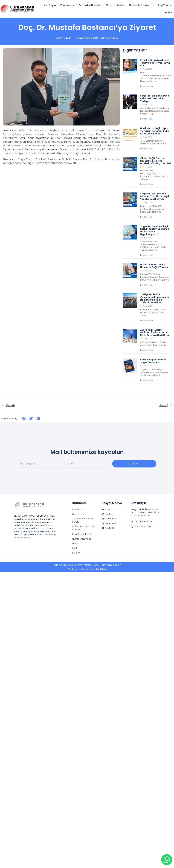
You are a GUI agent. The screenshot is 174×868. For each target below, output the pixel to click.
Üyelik (75, 544)
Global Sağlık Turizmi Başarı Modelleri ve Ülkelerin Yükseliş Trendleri (155, 161)
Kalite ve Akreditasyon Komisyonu (85, 528)
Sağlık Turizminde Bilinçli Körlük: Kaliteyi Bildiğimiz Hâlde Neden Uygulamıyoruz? (155, 230)
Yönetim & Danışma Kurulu (83, 520)
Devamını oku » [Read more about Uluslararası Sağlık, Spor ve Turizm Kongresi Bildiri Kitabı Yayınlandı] (147, 149)
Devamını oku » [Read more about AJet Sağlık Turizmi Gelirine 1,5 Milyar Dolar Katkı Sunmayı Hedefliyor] (147, 350)
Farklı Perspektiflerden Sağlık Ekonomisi (153, 361)
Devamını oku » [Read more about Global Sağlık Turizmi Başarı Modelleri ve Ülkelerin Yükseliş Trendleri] (147, 184)
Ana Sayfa (50, 5)
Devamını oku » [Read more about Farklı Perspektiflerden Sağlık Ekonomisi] (147, 380)
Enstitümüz (78, 509)
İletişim (168, 12)
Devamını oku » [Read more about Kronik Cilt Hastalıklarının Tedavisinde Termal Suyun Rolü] (147, 86)
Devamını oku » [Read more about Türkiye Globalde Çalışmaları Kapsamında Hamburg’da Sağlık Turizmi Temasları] (147, 320)
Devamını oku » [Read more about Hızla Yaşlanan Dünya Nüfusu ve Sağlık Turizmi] (147, 285)
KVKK (75, 548)
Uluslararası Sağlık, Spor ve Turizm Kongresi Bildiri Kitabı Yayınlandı (155, 131)
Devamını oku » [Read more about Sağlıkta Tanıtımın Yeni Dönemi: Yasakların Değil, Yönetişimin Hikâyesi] (147, 217)
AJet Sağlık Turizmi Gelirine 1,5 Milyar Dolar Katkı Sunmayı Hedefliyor (155, 333)
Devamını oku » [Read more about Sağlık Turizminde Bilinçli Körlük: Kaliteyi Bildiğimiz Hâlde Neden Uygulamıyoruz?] (147, 255)
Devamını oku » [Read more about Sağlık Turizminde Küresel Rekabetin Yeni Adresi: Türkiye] (147, 119)
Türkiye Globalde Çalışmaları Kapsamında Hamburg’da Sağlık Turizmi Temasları (155, 298)
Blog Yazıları (165, 5)
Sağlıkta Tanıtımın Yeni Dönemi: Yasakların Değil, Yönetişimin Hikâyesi (155, 196)
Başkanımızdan (81, 514)
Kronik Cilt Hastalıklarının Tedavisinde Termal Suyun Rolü (155, 63)
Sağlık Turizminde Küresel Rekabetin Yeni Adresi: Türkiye (155, 98)
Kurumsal (67, 5)
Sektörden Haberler (90, 5)
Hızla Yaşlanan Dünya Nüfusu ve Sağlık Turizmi (154, 266)
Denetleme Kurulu (82, 534)
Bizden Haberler (115, 5)
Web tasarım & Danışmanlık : (87, 569)
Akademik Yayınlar (141, 5)
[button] (24, 419)
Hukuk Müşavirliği (82, 539)
